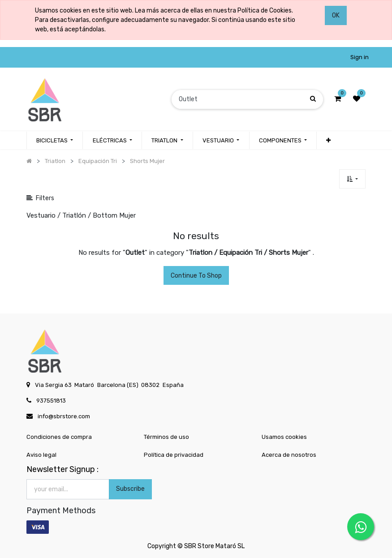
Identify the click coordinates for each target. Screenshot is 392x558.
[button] (328, 141)
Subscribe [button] (130, 489)
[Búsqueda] (313, 99)
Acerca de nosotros (289, 455)
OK (336, 15)
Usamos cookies (284, 437)
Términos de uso (166, 437)
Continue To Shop (196, 276)
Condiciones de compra (59, 437)
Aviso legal (41, 455)
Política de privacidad (174, 455)
